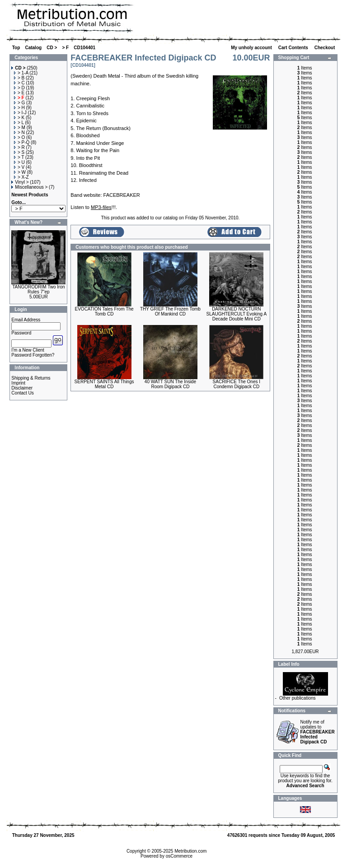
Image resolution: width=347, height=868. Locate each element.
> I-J (20, 113)
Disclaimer (22, 388)
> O (19, 137)
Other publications (298, 698)
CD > (52, 48)
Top (16, 48)
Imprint (18, 383)
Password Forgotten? (33, 355)
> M (20, 128)
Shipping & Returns (31, 378)
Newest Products (30, 195)
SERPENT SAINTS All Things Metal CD (104, 384)
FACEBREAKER (122, 195)
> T (19, 157)
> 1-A (21, 73)
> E (19, 93)
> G (19, 103)
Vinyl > (20, 182)
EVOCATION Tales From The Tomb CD (104, 311)
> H (19, 108)
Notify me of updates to (318, 732)
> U (19, 162)
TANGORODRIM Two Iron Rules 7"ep (38, 289)
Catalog (33, 48)
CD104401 (84, 48)
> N (19, 132)
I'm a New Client (28, 350)
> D (19, 88)
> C (19, 83)
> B (19, 78)
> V (19, 167)
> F (65, 48)
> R (19, 147)
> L (19, 123)
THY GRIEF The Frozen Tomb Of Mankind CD (170, 311)
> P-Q (22, 142)
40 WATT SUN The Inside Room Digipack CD (170, 384)
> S (19, 152)
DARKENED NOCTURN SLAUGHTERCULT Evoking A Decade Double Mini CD (237, 314)
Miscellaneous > (29, 187)
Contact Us (22, 393)
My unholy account (252, 48)
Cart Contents (294, 48)
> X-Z (21, 177)
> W (20, 172)
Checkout (325, 48)
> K (19, 118)
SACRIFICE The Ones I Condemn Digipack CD (237, 384)
